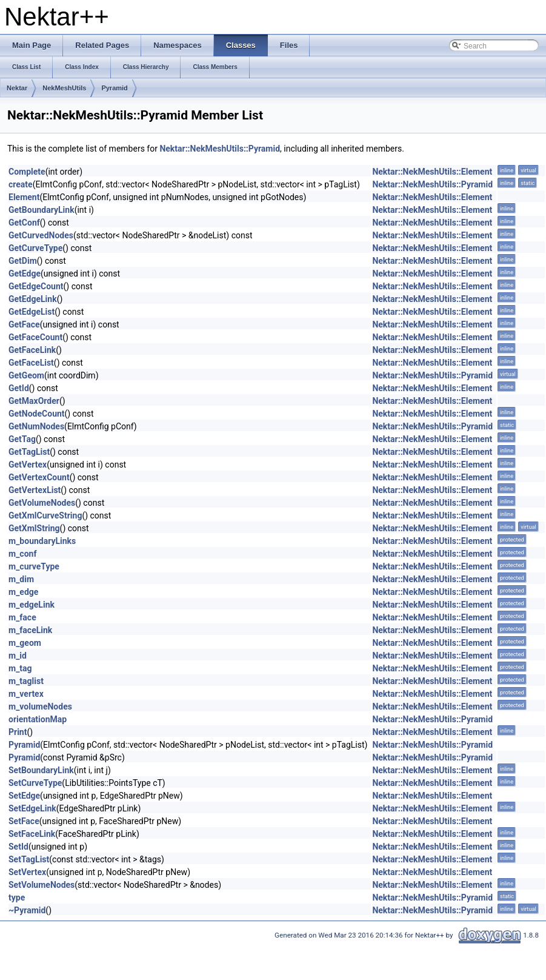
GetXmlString (34, 528)
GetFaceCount (35, 337)
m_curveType (34, 566)
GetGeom (26, 375)
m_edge (23, 592)
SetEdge (24, 796)
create (21, 184)
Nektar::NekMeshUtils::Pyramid (220, 149)
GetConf (24, 223)
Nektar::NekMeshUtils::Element (432, 172)
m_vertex (26, 694)
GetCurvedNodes (41, 235)
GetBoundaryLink (42, 210)
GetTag (22, 439)
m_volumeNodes (40, 706)
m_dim (21, 579)
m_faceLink (30, 630)
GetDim (23, 261)
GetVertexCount (39, 477)
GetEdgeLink (33, 299)
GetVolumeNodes (42, 503)
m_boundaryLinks (42, 541)
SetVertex (27, 872)
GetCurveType (35, 248)
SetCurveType (35, 783)
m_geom (25, 643)
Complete (27, 172)
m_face (22, 617)
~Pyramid (27, 910)
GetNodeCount (37, 414)
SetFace (24, 821)
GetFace (24, 324)
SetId (18, 847)
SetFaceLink (32, 834)
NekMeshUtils (64, 88)
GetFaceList (31, 363)
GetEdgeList (32, 312)
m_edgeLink (32, 605)
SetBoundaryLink (41, 770)
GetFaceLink (32, 350)
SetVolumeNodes (42, 885)
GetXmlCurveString (45, 515)
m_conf (22, 554)
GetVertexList (35, 490)
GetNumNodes (36, 426)
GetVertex (28, 465)
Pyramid (114, 88)
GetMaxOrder (34, 401)
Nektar (17, 88)
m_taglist (26, 681)
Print (18, 732)
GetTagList (29, 452)
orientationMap (38, 719)
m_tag (20, 668)
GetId (19, 388)
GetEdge (25, 274)
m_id (18, 656)
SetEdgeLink (32, 808)
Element (24, 197)
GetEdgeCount (36, 286)
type (17, 898)
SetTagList (29, 859)
